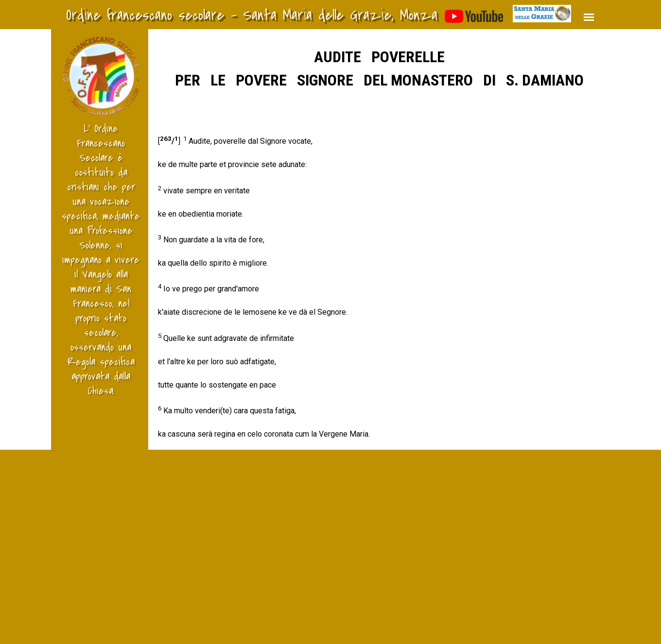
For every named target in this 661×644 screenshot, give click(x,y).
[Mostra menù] (589, 17)
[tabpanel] (379, 243)
